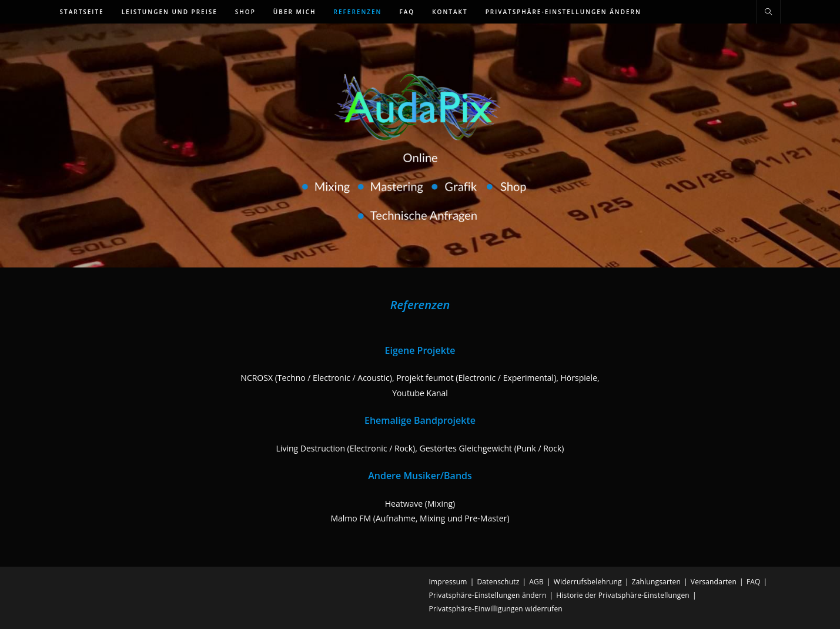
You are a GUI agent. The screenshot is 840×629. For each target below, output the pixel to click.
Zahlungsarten (656, 582)
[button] (563, 12)
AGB (536, 582)
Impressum (448, 582)
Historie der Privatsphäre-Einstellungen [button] (623, 595)
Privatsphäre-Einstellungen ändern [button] (488, 595)
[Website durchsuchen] (768, 12)
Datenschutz (498, 582)
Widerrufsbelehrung (588, 582)
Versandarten (714, 582)
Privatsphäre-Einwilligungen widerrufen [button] (496, 609)
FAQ (754, 582)
